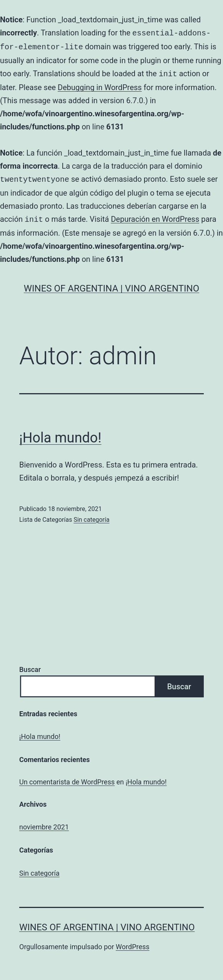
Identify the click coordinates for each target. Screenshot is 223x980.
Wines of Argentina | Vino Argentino (111, 285)
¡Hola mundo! (60, 434)
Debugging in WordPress (100, 85)
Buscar (30, 666)
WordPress (132, 943)
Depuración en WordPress (155, 216)
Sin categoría (91, 516)
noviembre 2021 (44, 823)
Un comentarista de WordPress (67, 778)
